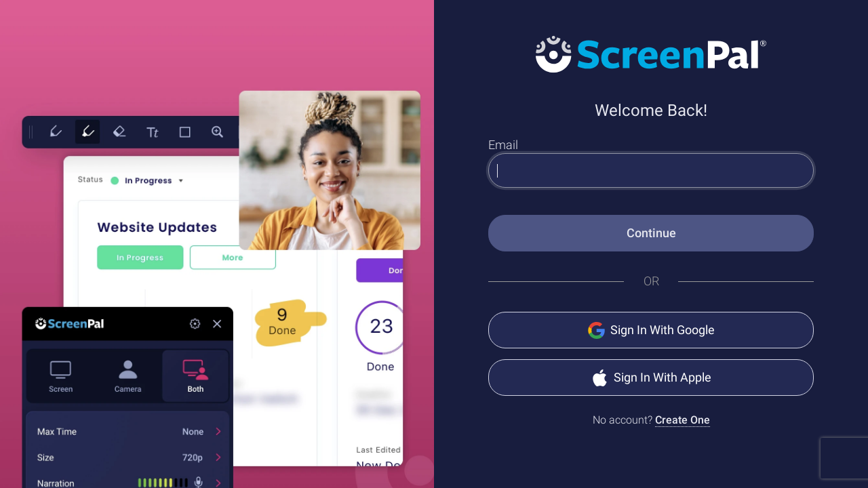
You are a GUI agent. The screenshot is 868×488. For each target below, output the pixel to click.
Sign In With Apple (651, 378)
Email (503, 145)
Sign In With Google (651, 330)
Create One (683, 420)
